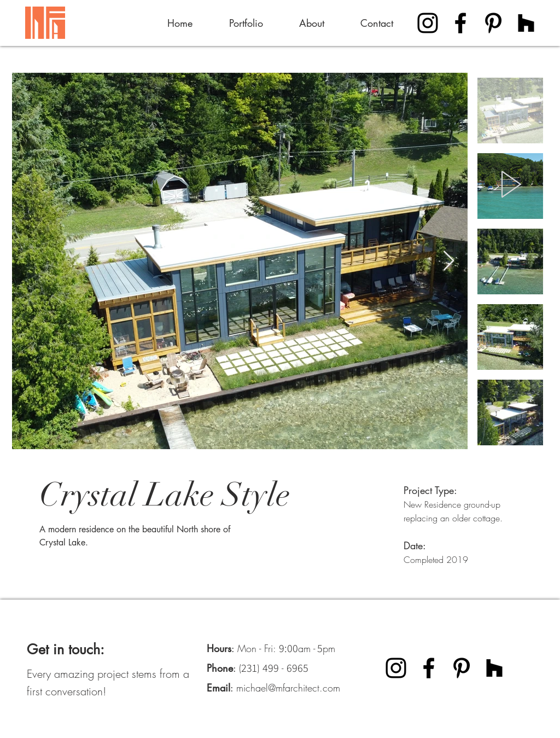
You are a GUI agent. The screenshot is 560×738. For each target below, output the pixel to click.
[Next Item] (449, 261)
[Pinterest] (493, 23)
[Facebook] (460, 23)
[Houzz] (526, 23)
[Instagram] (428, 23)
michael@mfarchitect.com (288, 688)
